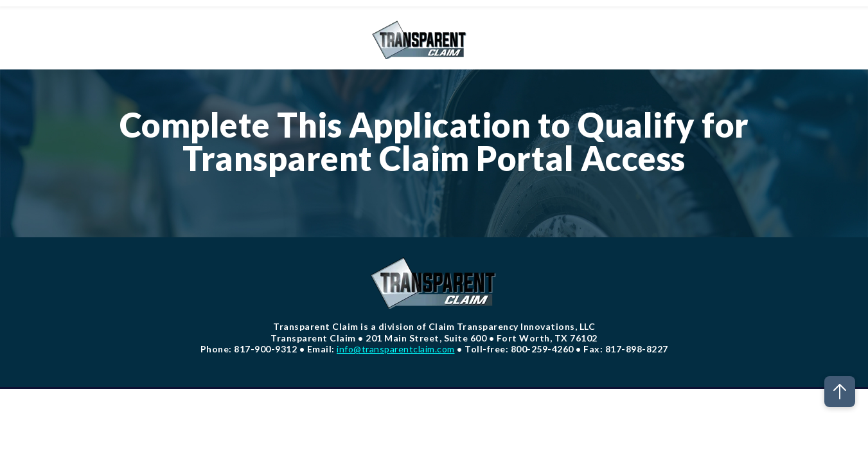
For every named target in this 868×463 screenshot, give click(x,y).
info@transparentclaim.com (396, 349)
